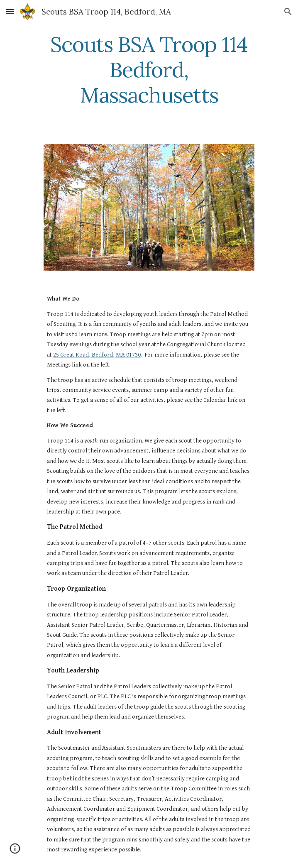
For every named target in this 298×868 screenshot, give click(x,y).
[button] (10, 11)
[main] (149, 70)
